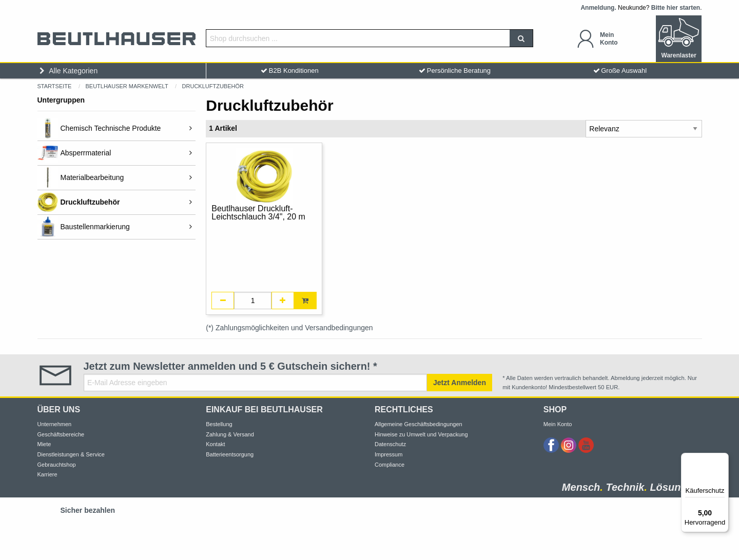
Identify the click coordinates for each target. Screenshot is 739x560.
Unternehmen (55, 424)
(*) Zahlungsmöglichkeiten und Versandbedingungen (289, 328)
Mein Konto (558, 424)
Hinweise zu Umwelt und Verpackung (421, 434)
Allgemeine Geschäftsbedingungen (419, 424)
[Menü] (723, 459)
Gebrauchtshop (57, 465)
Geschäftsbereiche (61, 434)
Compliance (390, 465)
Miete (44, 444)
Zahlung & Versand (230, 434)
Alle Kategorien (68, 71)
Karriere (47, 474)
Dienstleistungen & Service (71, 454)
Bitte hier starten (676, 8)
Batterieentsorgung (230, 454)
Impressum (388, 454)
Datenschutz (390, 444)
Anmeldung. (598, 8)
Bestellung (219, 424)
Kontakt (215, 444)
